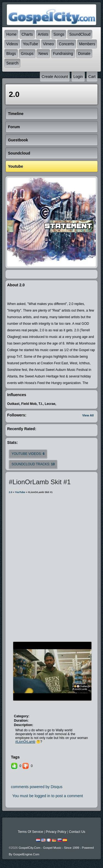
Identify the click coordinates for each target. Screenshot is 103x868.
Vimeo (48, 44)
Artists (43, 34)
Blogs (11, 54)
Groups (27, 54)
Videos (12, 44)
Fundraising (63, 54)
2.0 (11, 492)
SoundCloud (80, 34)
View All (88, 415)
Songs (59, 34)
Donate (84, 54)
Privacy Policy (56, 832)
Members (87, 44)
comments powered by (37, 787)
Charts (27, 34)
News (43, 54)
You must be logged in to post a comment (48, 796)
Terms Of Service (30, 832)
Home (11, 34)
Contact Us (77, 832)
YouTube (31, 44)
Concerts (66, 44)
